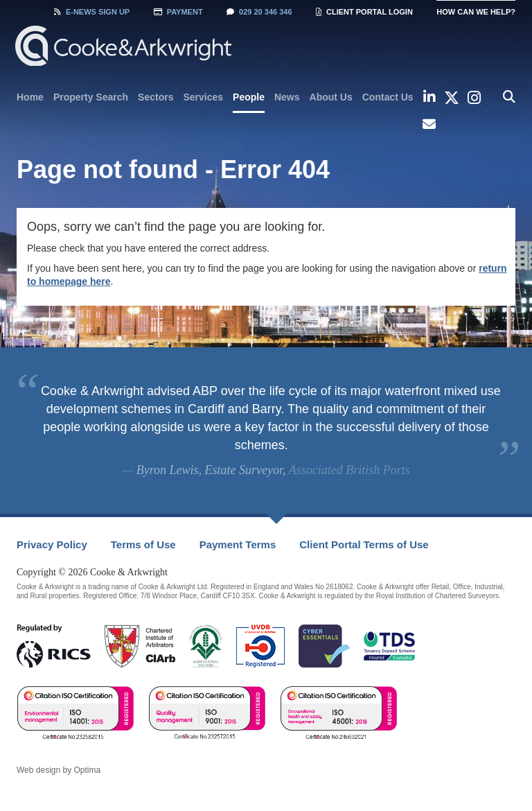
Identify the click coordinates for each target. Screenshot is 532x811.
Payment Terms (238, 544)
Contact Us (388, 97)
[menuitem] (30, 97)
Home (30, 97)
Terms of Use (143, 544)
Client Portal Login (364, 12)
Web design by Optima (59, 770)
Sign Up (92, 12)
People (249, 97)
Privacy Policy (52, 544)
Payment (178, 12)
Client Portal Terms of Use (364, 544)
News (287, 97)
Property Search (91, 97)
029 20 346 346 (259, 12)
